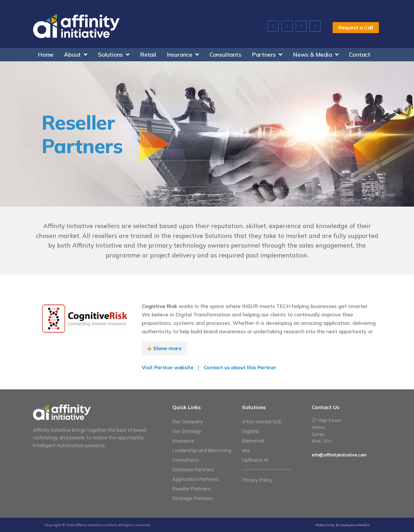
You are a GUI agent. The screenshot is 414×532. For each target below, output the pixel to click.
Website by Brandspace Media (343, 525)
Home (46, 54)
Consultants (225, 54)
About (76, 55)
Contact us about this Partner (239, 367)
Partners (267, 55)
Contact (360, 54)
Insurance (183, 55)
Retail (148, 54)
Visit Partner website (167, 367)
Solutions (114, 55)
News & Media (316, 55)
